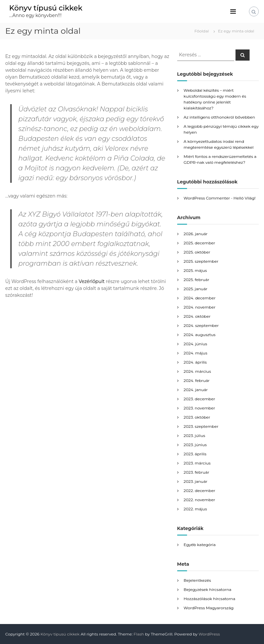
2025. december (199, 243)
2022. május (195, 509)
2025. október (197, 252)
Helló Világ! (245, 198)
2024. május (196, 353)
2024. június (196, 344)
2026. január (196, 234)
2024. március (197, 371)
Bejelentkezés (197, 580)
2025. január (196, 289)
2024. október (197, 316)
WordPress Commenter (207, 198)
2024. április (195, 362)
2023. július (195, 436)
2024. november (200, 307)
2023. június (195, 445)
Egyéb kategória (200, 545)
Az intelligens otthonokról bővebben (219, 117)
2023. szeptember (201, 426)
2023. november (199, 408)
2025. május (195, 270)
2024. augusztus (200, 335)
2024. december (200, 298)
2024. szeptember (201, 325)
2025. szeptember (201, 261)
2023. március (197, 463)
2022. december (199, 491)
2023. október (197, 417)
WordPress (209, 634)
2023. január (196, 481)
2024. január (196, 390)
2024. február (197, 380)
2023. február (197, 472)
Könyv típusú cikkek (46, 8)
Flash (139, 634)
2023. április (195, 454)
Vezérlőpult (92, 281)
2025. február (197, 280)
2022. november (199, 500)
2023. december (199, 399)
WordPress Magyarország (209, 608)
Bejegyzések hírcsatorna (208, 589)
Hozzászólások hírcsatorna (210, 599)
